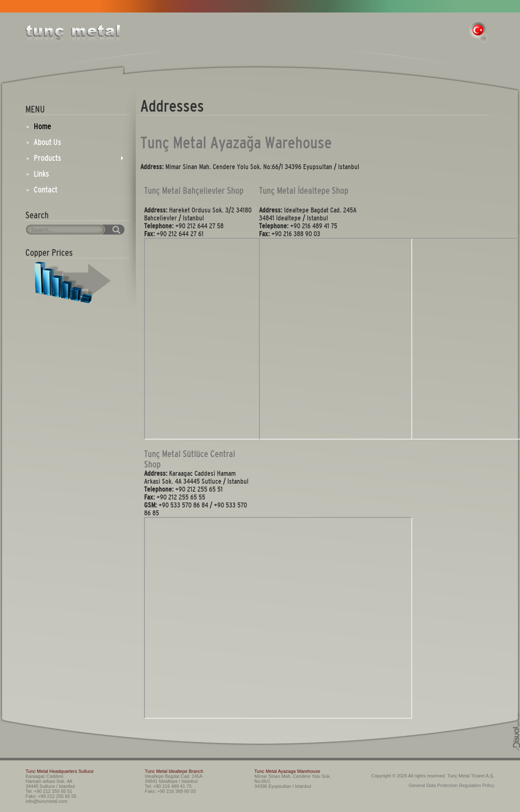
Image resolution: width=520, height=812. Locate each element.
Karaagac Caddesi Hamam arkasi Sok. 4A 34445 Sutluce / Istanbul (50, 781)
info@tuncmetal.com (46, 801)
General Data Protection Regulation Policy (451, 785)
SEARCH (107, 230)
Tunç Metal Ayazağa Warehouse (236, 142)
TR (479, 32)
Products (47, 158)
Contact (46, 190)
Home (42, 126)
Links (41, 174)
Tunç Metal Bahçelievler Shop (194, 191)
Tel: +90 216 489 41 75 (168, 786)
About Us (47, 142)
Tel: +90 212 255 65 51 (49, 791)
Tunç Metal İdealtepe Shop (304, 191)
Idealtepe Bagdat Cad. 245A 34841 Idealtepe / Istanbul (174, 779)
